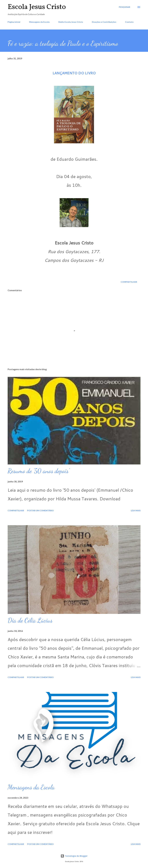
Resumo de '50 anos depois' (38, 471)
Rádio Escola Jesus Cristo (71, 22)
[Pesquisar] (124, 7)
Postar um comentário (40, 511)
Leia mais (136, 511)
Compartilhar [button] (129, 282)
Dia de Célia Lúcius (30, 620)
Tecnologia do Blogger (74, 856)
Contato (129, 22)
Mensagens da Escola (39, 22)
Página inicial (14, 22)
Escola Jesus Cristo (37, 7)
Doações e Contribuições (104, 22)
